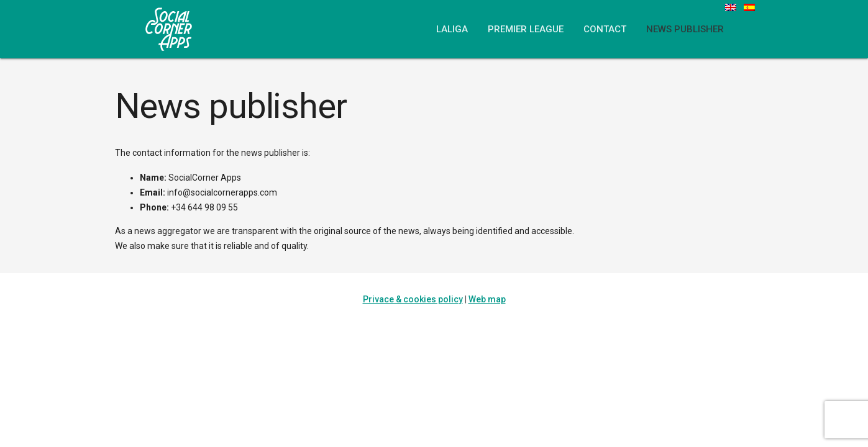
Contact (605, 29)
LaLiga (452, 29)
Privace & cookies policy (413, 299)
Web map (487, 299)
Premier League (526, 29)
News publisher (685, 29)
